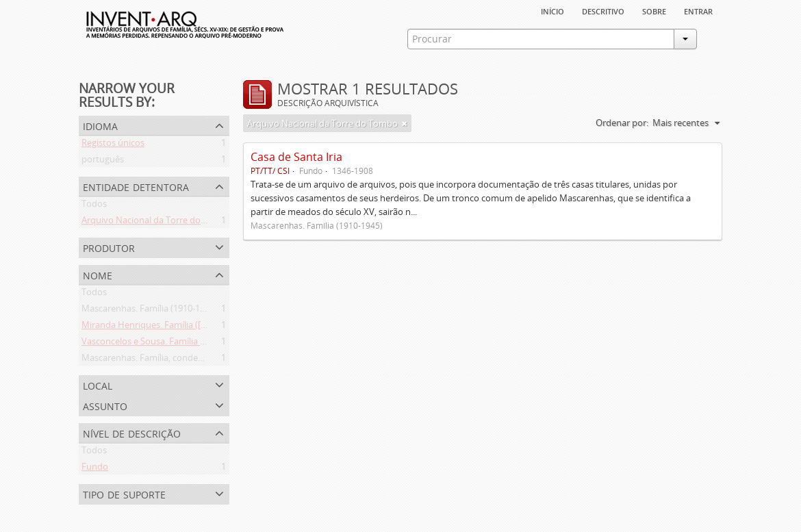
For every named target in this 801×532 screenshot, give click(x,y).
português (103, 162)
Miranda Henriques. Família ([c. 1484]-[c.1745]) (174, 327)
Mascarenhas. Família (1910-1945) (149, 311)
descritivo (603, 10)
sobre (654, 10)
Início (552, 10)
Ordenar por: (622, 123)
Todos (94, 206)
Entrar (698, 10)
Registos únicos (113, 145)
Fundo (95, 469)
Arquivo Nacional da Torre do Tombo (157, 223)
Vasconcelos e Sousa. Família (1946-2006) (164, 344)
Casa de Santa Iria (296, 157)
